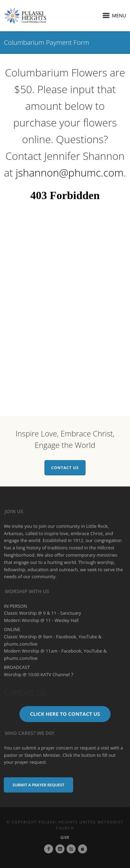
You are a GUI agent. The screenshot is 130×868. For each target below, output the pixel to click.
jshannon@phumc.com (70, 173)
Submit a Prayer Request (38, 785)
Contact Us (65, 468)
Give (65, 837)
